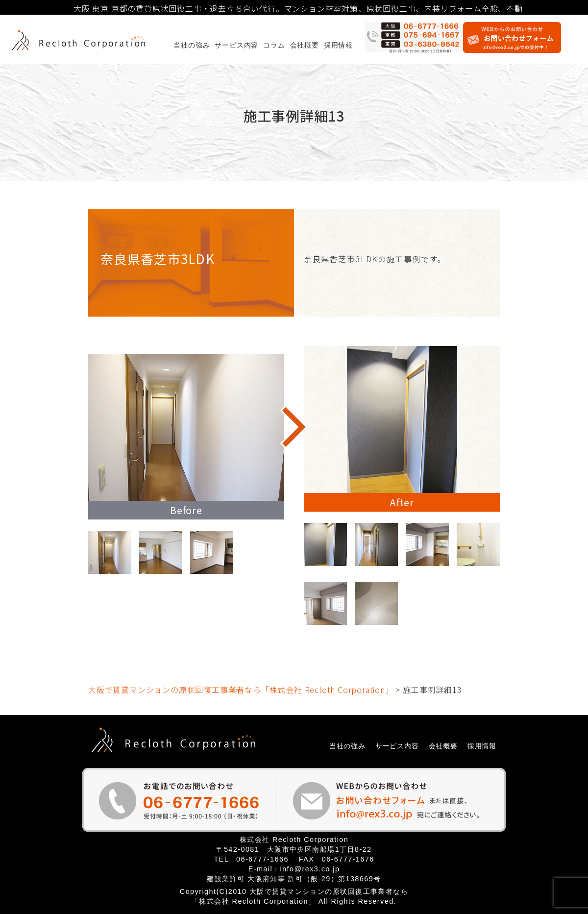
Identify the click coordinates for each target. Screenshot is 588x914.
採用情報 (338, 45)
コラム (274, 45)
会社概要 (305, 45)
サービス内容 (236, 45)
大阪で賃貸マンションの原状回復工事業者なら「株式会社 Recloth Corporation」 (241, 690)
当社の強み (192, 45)
